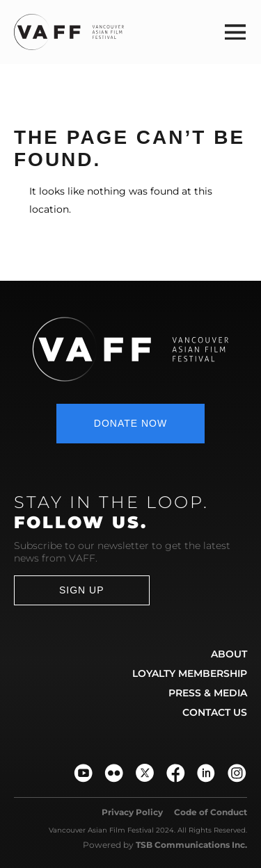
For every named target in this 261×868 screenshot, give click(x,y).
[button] (235, 32)
